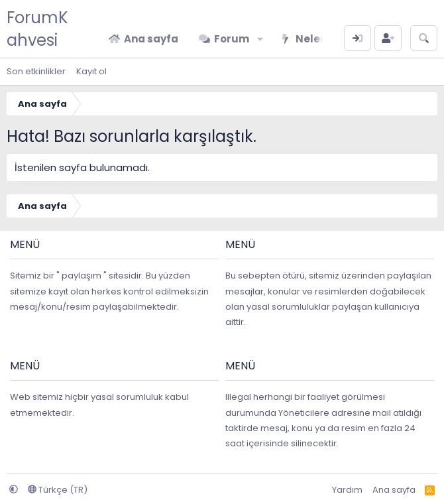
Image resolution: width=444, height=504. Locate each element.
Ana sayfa (151, 39)
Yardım (347, 490)
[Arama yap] (424, 38)
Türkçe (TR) (58, 490)
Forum (232, 39)
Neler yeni (322, 39)
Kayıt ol (91, 71)
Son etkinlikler (36, 71)
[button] (260, 39)
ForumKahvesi (37, 29)
